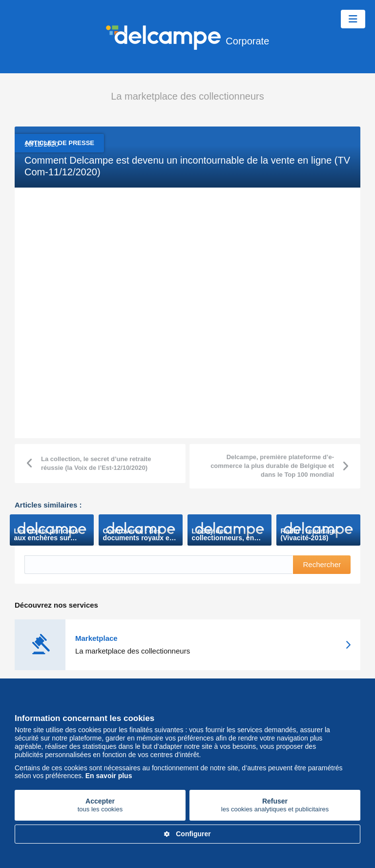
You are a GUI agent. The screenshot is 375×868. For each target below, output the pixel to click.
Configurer (187, 834)
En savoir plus (109, 776)
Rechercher (322, 564)
